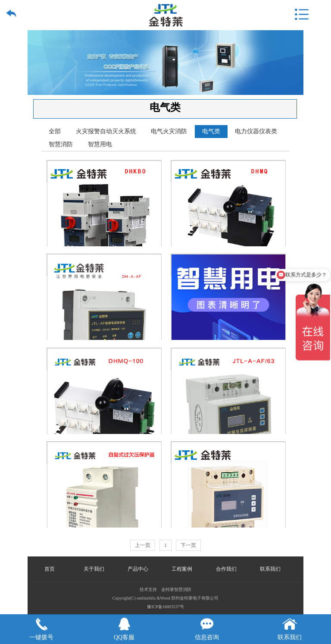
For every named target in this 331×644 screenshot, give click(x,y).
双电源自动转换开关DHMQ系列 (228, 171)
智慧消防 (61, 144)
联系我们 (270, 569)
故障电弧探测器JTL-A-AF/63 (228, 359)
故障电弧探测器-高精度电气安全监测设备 (104, 265)
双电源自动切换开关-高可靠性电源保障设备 (228, 265)
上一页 (143, 545)
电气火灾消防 (169, 131)
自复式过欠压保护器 (104, 453)
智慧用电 (100, 144)
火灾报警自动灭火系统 (106, 131)
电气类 (211, 131)
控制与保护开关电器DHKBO (104, 171)
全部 (55, 131)
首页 (50, 569)
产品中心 (138, 569)
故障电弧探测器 (228, 453)
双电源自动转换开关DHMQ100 (104, 359)
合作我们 (226, 569)
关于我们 (94, 569)
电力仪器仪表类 (256, 131)
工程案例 (182, 569)
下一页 (188, 545)
